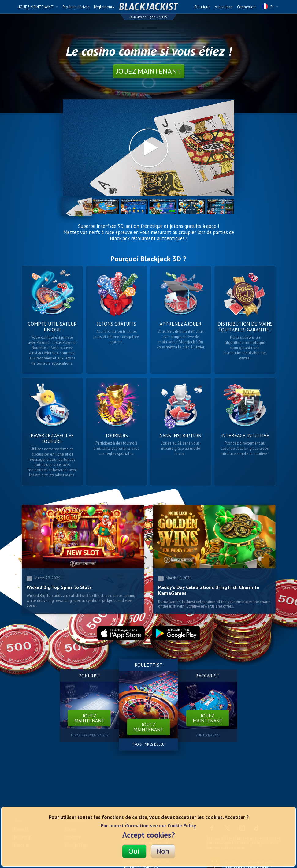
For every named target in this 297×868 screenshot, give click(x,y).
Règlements (104, 7)
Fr (270, 6)
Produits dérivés (76, 7)
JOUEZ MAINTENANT (38, 7)
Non (163, 851)
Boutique (203, 7)
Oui (134, 851)
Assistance (224, 7)
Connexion (246, 7)
